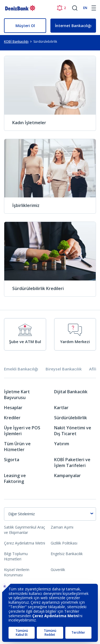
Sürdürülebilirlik (71, 418)
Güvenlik (58, 570)
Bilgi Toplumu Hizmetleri (16, 556)
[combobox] (50, 514)
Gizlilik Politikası (64, 543)
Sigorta (12, 460)
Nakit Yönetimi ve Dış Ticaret (73, 431)
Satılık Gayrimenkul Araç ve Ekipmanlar (25, 530)
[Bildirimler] (61, 8)
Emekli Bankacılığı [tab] (21, 369)
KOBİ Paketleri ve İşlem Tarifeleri (72, 463)
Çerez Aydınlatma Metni (25, 543)
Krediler (12, 418)
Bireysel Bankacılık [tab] (64, 369)
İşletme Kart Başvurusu (17, 395)
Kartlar (61, 408)
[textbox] (50, 514)
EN (85, 8)
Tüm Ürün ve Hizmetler (17, 447)
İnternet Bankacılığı (73, 26)
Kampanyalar (67, 476)
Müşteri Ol (25, 26)
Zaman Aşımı (62, 527)
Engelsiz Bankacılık (67, 554)
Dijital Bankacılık (71, 392)
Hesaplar (13, 408)
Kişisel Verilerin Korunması (17, 572)
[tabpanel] (50, 438)
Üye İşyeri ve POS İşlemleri (22, 431)
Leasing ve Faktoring (15, 478)
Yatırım (62, 444)
